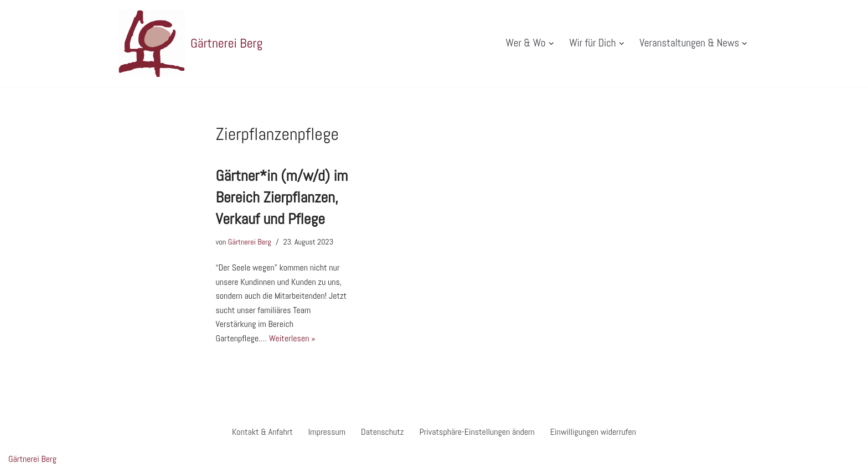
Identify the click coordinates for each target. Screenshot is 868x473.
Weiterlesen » (292, 338)
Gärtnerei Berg (250, 242)
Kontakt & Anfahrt (262, 432)
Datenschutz (382, 432)
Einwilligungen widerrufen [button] (593, 432)
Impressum (327, 432)
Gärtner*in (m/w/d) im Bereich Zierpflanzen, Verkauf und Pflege (282, 197)
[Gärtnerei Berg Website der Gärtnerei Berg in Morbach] (190, 43)
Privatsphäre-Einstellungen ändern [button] (477, 432)
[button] (551, 44)
